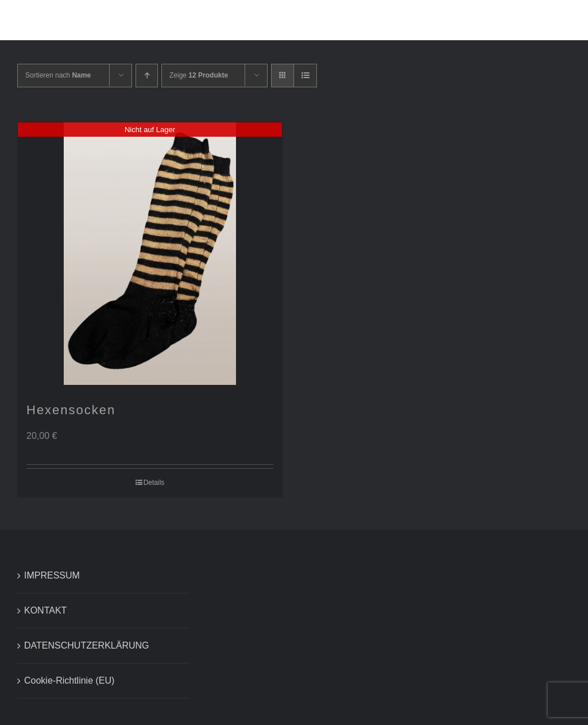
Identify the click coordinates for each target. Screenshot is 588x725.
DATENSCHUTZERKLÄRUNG (87, 645)
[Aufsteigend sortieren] (147, 76)
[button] (551, 20)
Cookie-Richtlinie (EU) (69, 680)
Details (154, 483)
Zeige (199, 75)
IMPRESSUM (52, 575)
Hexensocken (71, 410)
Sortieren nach (58, 75)
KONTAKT (45, 610)
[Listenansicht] (305, 76)
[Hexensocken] (150, 254)
